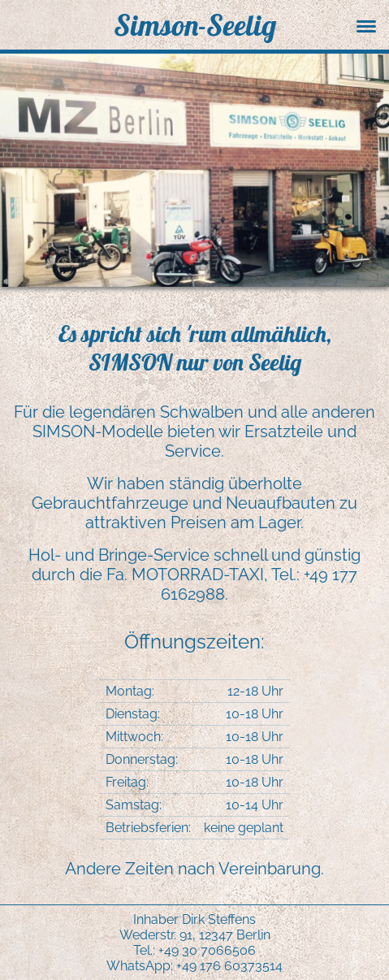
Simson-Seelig (195, 25)
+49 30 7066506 (207, 950)
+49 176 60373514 (229, 966)
